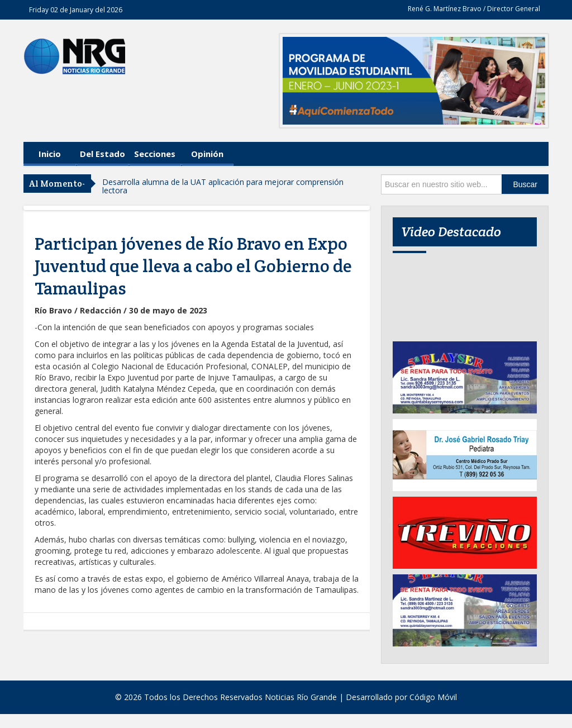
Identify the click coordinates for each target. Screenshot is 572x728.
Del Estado (103, 154)
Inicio (50, 154)
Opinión (207, 154)
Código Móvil (433, 697)
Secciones (155, 154)
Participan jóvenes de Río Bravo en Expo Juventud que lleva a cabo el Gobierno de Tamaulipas (193, 266)
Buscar (525, 184)
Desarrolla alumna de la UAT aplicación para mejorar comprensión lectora (223, 186)
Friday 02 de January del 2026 (76, 10)
